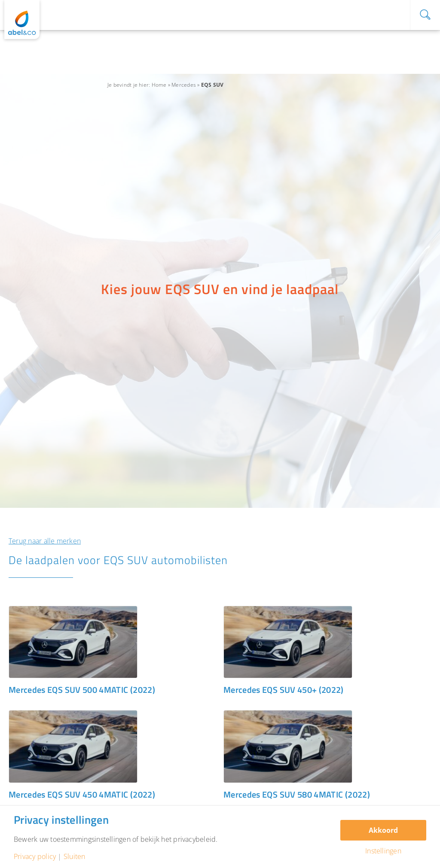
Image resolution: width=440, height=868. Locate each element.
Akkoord (383, 830)
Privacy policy (35, 856)
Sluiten (75, 856)
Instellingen (383, 851)
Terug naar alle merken (45, 541)
